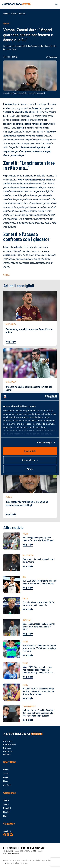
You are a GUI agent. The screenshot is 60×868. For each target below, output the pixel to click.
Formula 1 (7, 808)
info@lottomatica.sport (11, 854)
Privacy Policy (8, 741)
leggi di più (11, 341)
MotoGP (6, 812)
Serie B (6, 804)
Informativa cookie (9, 745)
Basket (6, 777)
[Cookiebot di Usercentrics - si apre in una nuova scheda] (45, 397)
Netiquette (7, 755)
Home (6, 14)
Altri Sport (7, 785)
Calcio (14, 14)
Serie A (22, 14)
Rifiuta (30, 469)
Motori (6, 781)
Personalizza (30, 460)
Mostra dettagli (44, 442)
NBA (5, 816)
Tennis (6, 774)
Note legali (7, 748)
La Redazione (8, 751)
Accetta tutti (30, 451)
